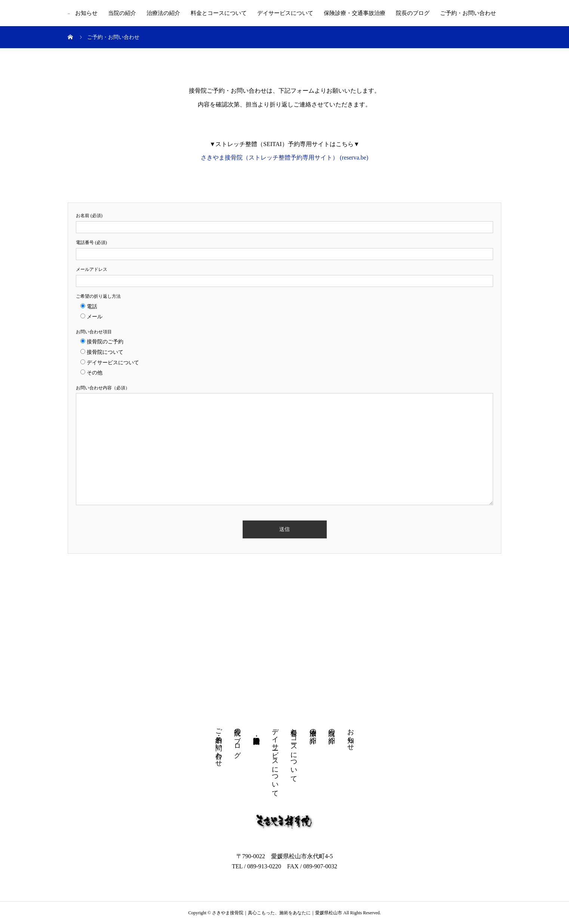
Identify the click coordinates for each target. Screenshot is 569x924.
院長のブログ (413, 13)
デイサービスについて (285, 13)
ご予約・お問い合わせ (468, 13)
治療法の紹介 (163, 13)
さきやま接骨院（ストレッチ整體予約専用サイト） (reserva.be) (284, 157)
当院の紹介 (122, 13)
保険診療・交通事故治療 (355, 13)
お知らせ (86, 13)
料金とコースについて (219, 13)
